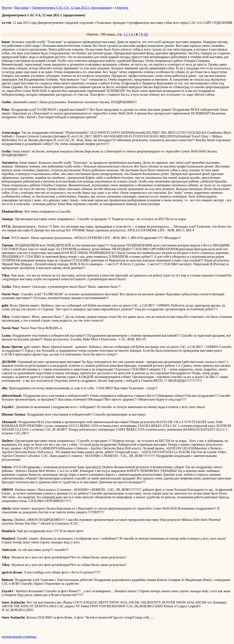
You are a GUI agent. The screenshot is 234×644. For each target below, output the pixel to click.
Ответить (122, 8)
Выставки (22, 8)
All (145, 34)
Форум (6, 8)
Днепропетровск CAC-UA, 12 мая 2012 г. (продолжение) (72, 8)
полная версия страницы (19, 637)
